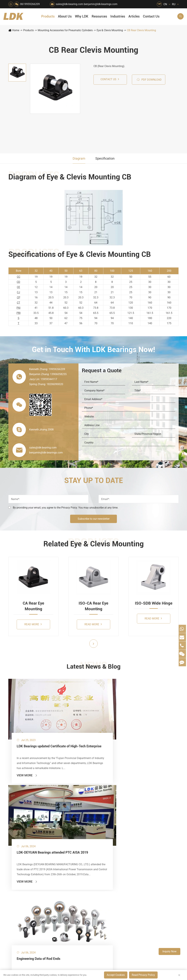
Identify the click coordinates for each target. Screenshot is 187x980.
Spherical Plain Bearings (24, 838)
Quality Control (120, 822)
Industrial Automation (86, 838)
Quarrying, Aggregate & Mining (86, 793)
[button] (93, 644)
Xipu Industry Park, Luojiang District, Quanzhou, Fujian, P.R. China (157, 888)
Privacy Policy (170, 909)
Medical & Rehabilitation (86, 821)
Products (48, 16)
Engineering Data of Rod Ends (152, 719)
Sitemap (152, 909)
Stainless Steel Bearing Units (27, 798)
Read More (33, 624)
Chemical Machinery (86, 810)
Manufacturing (119, 828)
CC (19, 277)
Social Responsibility (123, 798)
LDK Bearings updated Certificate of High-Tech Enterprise (34, 722)
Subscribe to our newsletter (94, 519)
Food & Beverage (101, 793)
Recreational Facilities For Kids (101, 810)
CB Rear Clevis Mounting (141, 30)
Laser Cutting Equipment (72, 855)
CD (18, 282)
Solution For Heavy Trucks (72, 844)
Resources (99, 16)
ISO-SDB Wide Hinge (154, 603)
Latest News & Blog (94, 667)
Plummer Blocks (20, 821)
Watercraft (99, 855)
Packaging (70, 804)
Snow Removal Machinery (101, 798)
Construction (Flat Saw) (86, 804)
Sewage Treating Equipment (72, 810)
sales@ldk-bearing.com (69, 4)
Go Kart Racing (86, 832)
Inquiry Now (169, 951)
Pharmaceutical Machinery (72, 815)
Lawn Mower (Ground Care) (72, 821)
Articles (134, 16)
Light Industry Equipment (101, 821)
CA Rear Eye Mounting (33, 606)
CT (19, 303)
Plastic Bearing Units (23, 804)
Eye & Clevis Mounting (110, 30)
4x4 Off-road (101, 832)
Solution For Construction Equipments (101, 844)
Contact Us (151, 16)
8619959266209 (30, 4)
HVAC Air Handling (72, 793)
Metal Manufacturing (101, 827)
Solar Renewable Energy (72, 838)
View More (27, 750)
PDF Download (149, 79)
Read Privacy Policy (143, 975)
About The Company (123, 793)
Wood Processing (101, 815)
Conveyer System (72, 832)
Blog (139, 909)
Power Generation (86, 849)
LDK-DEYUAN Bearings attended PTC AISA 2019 (92, 722)
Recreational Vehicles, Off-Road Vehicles (72, 849)
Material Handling (86, 798)
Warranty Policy (120, 845)
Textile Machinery (101, 838)
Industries (118, 16)
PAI (18, 308)
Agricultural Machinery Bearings (72, 798)
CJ (18, 292)
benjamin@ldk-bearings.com (101, 4)
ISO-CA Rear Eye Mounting (93, 606)
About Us (65, 16)
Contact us (110, 79)
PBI (19, 313)
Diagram (79, 158)
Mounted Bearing (21, 793)
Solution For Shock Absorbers (86, 844)
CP (19, 297)
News (114, 804)
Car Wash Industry (101, 804)
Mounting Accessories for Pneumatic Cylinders (65, 30)
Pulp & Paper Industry (86, 827)
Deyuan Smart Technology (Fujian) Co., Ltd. (49, 909)
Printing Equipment (86, 815)
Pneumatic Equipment (101, 849)
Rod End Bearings (21, 832)
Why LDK (82, 16)
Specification (105, 158)
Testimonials (118, 839)
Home (16, 30)
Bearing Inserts (19, 827)
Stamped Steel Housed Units (27, 810)
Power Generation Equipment (72, 827)
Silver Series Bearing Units (26, 815)
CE (18, 287)
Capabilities (118, 834)
